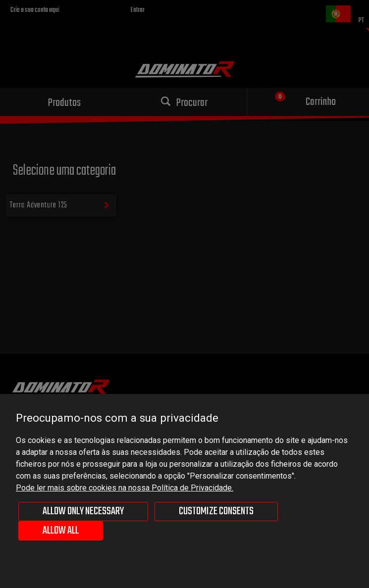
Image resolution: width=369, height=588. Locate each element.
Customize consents (216, 511)
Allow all (61, 531)
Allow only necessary (83, 511)
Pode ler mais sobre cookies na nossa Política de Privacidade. (125, 488)
